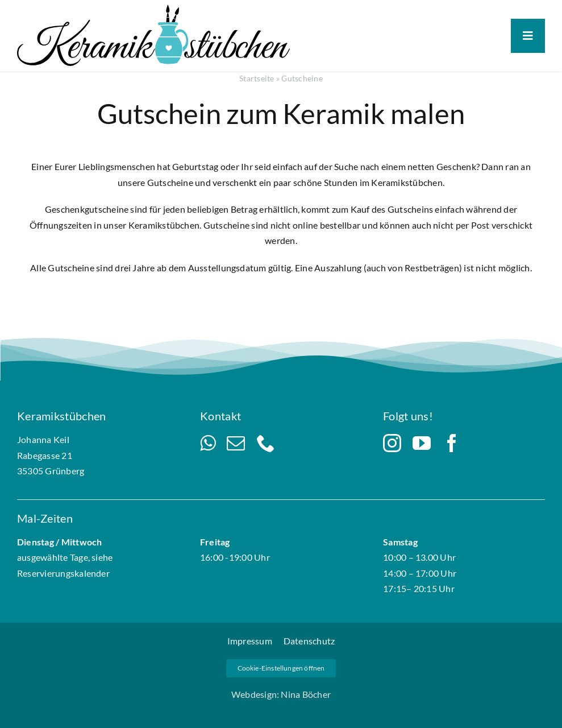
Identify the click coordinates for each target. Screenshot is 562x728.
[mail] (236, 443)
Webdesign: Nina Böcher (281, 694)
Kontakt (220, 416)
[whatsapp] (208, 443)
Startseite (257, 78)
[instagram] (392, 443)
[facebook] (452, 443)
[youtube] (422, 443)
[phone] (266, 443)
